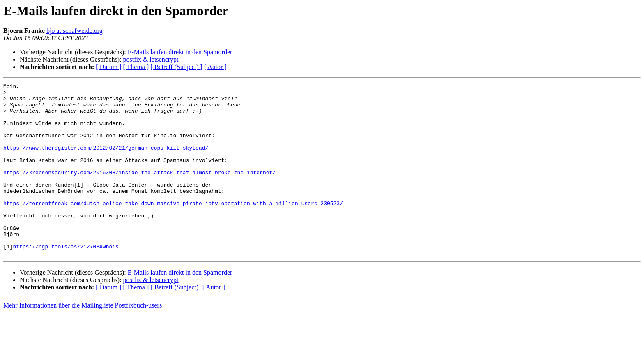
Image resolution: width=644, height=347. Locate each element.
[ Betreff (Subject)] (175, 322)
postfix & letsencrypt (151, 59)
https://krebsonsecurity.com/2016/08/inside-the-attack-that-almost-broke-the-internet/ (139, 191)
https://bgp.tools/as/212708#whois (66, 280)
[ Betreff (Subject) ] (176, 67)
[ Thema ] (136, 67)
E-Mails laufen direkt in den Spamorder (180, 52)
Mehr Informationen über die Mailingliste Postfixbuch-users (83, 340)
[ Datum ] (108, 67)
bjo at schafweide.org (75, 31)
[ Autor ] (215, 67)
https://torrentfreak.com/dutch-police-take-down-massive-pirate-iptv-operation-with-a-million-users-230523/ (173, 228)
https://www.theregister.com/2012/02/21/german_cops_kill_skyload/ (106, 161)
